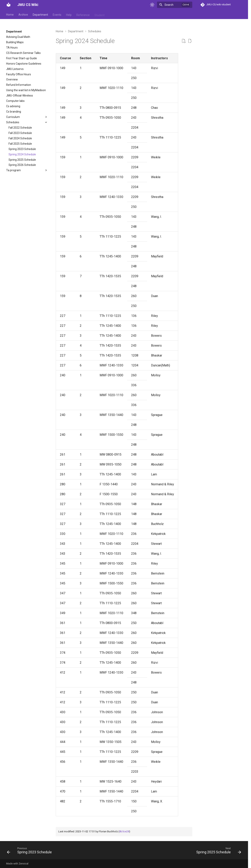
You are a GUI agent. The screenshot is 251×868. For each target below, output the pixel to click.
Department (40, 14)
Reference (83, 14)
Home (10, 14)
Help (69, 14)
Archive (23, 14)
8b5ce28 (124, 831)
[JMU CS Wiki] (9, 5)
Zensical (24, 864)
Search (169, 5)
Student (100, 14)
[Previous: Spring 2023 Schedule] (30, 851)
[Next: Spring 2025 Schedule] (218, 851)
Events (57, 14)
